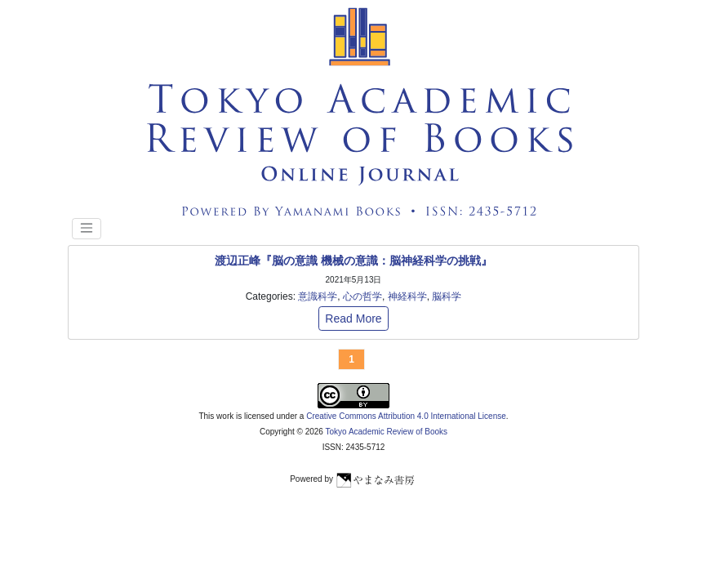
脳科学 (447, 296)
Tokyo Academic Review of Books (387, 432)
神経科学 (407, 296)
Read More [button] (353, 318)
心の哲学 (362, 296)
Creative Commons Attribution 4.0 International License (406, 416)
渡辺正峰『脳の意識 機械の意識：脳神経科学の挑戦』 (353, 261)
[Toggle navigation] (87, 229)
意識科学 (318, 296)
